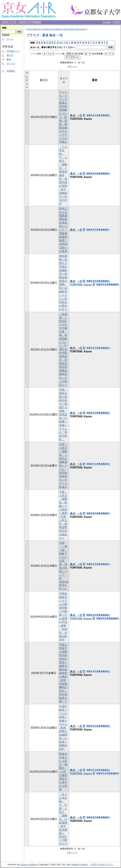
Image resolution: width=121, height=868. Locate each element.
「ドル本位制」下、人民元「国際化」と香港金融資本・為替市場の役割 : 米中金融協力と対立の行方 (63, 175)
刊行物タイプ (13, 51)
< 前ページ (72, 66)
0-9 (38, 43)
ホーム (10, 39)
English (107, 22)
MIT (64, 865)
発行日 (10, 55)
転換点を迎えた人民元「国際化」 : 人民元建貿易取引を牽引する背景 (63, 772)
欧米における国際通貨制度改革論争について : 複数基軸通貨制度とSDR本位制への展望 (63, 230)
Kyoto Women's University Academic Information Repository (56, 29)
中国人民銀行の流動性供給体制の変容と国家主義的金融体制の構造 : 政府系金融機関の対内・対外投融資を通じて (63, 673)
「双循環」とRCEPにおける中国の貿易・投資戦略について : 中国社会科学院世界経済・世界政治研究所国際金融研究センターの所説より (63, 350)
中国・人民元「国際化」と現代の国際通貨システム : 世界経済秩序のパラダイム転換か (63, 466)
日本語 (116, 22)
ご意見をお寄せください (102, 865)
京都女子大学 (9, 22)
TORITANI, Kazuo (81, 285)
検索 (4, 28)
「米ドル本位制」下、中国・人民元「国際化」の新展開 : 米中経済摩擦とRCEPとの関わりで (63, 819)
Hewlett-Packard (79, 865)
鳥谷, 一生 (76, 115)
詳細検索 (6, 35)
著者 (9, 59)
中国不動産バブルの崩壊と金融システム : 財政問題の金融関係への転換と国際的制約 (63, 728)
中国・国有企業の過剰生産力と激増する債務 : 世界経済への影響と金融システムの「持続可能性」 (63, 415)
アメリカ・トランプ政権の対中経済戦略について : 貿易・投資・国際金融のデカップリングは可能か (63, 117)
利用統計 (11, 71)
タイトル (11, 63)
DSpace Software (29, 865)
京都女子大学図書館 (30, 22)
